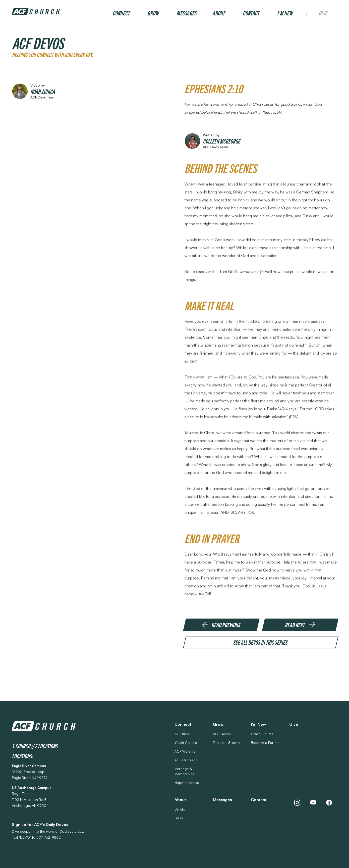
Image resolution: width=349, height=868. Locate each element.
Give (323, 13)
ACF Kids (182, 734)
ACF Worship (185, 751)
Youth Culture (186, 743)
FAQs (179, 818)
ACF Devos (222, 734)
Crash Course (262, 734)
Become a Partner (265, 743)
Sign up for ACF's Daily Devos (40, 824)
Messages (186, 13)
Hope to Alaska (187, 783)
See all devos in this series (261, 642)
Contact (251, 13)
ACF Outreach (186, 760)
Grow (153, 13)
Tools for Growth (226, 743)
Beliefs (180, 809)
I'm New (285, 13)
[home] (36, 12)
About (218, 13)
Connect (121, 13)
